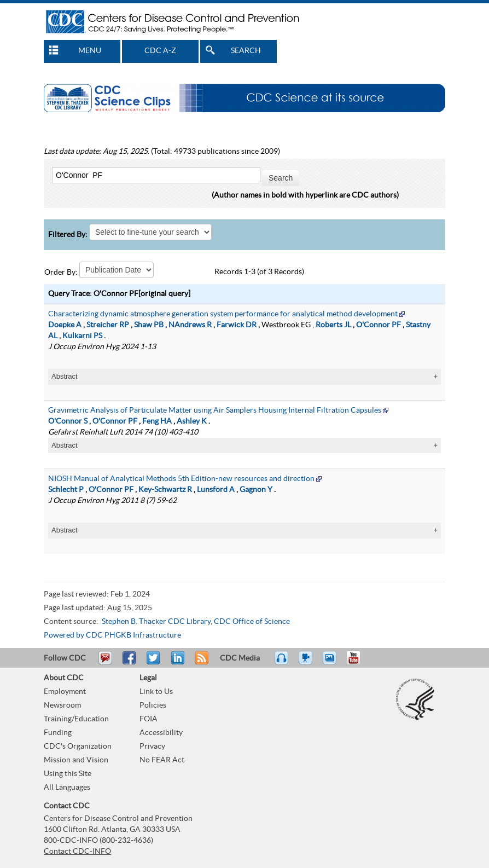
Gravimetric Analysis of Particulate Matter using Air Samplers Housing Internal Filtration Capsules (215, 410)
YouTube (359, 663)
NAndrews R (190, 325)
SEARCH (246, 51)
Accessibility (161, 733)
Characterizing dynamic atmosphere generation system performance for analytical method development (223, 314)
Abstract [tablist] (65, 376)
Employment (65, 692)
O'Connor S (68, 421)
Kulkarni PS (82, 336)
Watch (307, 663)
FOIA (149, 719)
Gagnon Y (256, 490)
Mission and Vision (76, 760)
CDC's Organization (78, 747)
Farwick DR (237, 325)
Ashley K (192, 421)
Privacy (152, 747)
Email (105, 663)
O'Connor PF (379, 325)
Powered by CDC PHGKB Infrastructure (112, 635)
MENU (90, 51)
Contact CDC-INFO (77, 852)
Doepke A (65, 325)
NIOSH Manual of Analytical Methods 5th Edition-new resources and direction (181, 479)
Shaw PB (149, 325)
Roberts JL (333, 325)
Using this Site (68, 774)
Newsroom (62, 705)
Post (176, 663)
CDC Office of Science (252, 622)
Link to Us (156, 692)
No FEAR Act (162, 760)
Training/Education (76, 719)
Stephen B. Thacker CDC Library (156, 622)
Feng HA (157, 421)
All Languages (67, 788)
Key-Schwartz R (165, 490)
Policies (153, 705)
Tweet (154, 663)
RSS (200, 663)
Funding (58, 733)
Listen (282, 663)
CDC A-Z (160, 51)
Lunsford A (216, 490)
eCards (332, 663)
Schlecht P (66, 490)
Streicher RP (108, 325)
